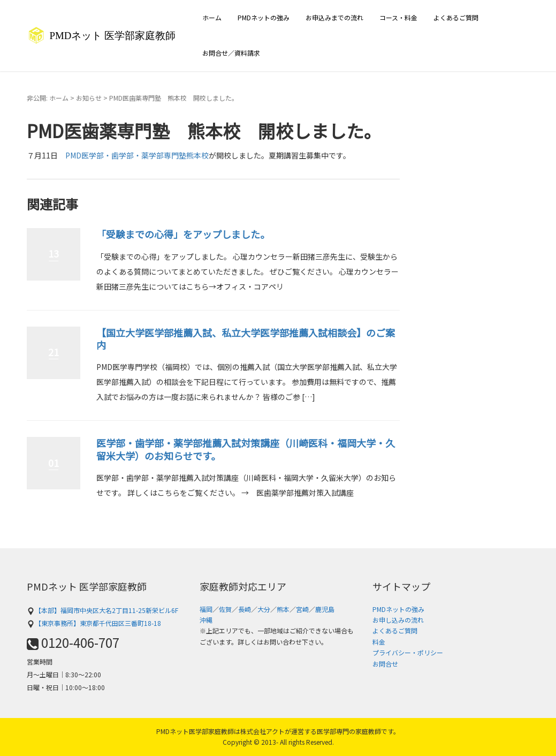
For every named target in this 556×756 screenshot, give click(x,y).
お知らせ (89, 98)
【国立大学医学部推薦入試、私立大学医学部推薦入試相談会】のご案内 (246, 339)
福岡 (206, 609)
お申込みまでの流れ (334, 17)
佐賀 (225, 609)
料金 (379, 642)
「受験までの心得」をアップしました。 (183, 234)
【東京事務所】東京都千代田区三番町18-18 (94, 623)
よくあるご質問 (456, 17)
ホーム (212, 17)
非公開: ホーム (48, 98)
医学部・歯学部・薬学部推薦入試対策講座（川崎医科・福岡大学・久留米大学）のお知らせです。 (246, 449)
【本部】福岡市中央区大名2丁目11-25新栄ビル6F (102, 610)
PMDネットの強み (264, 17)
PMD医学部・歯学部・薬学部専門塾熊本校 (137, 155)
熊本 (283, 609)
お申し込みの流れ (398, 620)
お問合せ (385, 664)
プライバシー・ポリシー (408, 652)
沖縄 (206, 620)
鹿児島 (325, 609)
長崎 (245, 609)
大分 (264, 609)
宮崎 (302, 609)
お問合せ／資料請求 (231, 53)
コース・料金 (398, 17)
